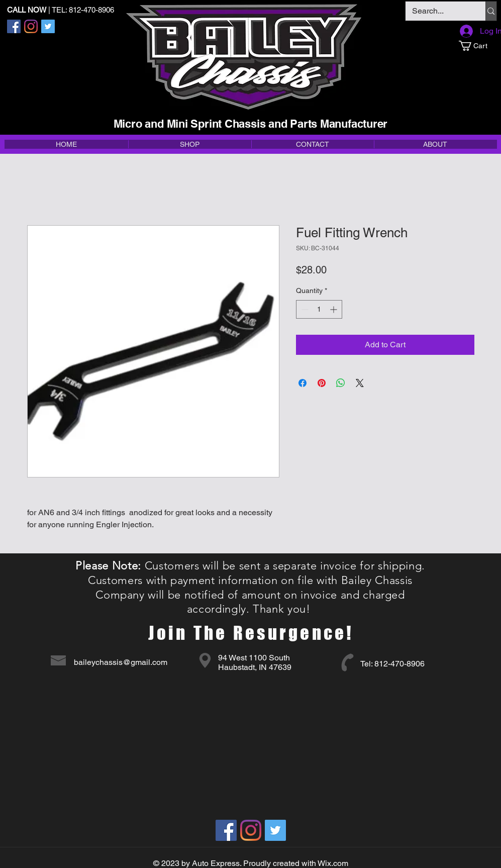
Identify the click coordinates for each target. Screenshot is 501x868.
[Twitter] (48, 26)
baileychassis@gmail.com (121, 662)
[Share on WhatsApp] (341, 383)
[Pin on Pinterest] (322, 383)
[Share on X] (360, 383)
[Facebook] (14, 26)
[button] (478, 46)
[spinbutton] (319, 309)
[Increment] (334, 309)
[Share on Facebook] (303, 383)
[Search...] (438, 11)
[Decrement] (304, 309)
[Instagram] (31, 26)
